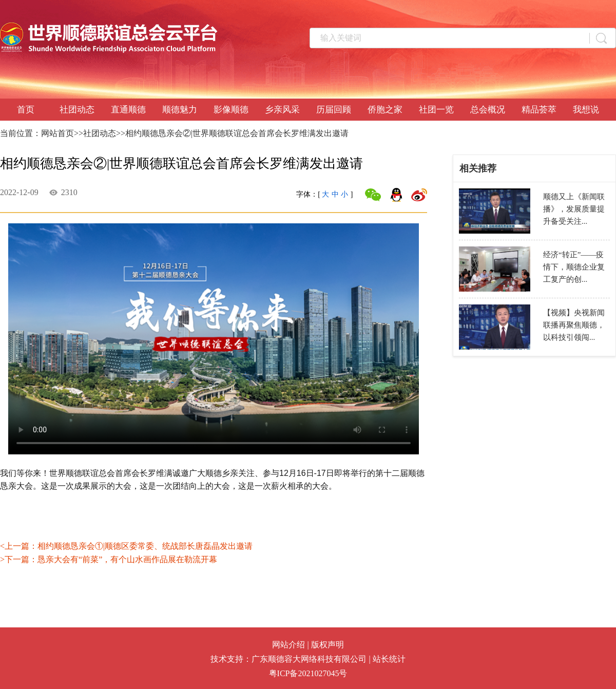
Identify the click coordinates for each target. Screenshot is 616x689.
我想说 (586, 110)
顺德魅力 (180, 110)
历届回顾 (334, 110)
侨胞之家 (385, 110)
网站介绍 (288, 645)
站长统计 (389, 659)
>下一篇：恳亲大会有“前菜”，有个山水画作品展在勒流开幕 (109, 559)
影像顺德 (231, 110)
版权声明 (328, 645)
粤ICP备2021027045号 (308, 673)
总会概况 (488, 110)
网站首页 (57, 133)
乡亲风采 (282, 110)
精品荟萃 (539, 110)
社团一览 (436, 110)
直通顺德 (128, 110)
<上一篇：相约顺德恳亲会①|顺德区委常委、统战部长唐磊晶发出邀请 (126, 546)
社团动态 (77, 110)
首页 (26, 110)
